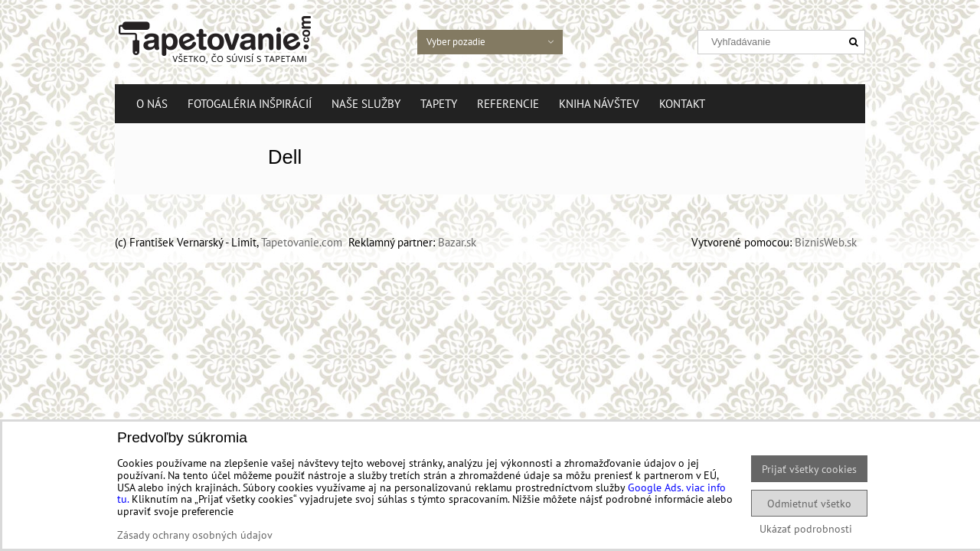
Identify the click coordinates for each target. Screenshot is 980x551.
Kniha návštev (599, 103)
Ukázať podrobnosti (806, 529)
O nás (152, 103)
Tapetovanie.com (302, 242)
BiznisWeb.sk (826, 242)
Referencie (508, 103)
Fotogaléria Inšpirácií (250, 103)
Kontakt (682, 103)
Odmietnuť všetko (809, 503)
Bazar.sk (457, 242)
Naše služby (366, 103)
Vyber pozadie (495, 42)
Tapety (439, 103)
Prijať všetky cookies (809, 469)
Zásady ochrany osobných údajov (195, 535)
